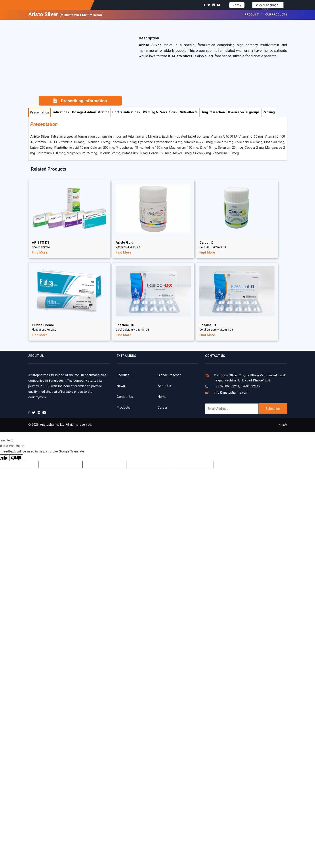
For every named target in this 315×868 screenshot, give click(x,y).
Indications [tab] (61, 112)
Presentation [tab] (39, 112)
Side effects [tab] (189, 112)
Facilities (123, 375)
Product (252, 14)
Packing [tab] (269, 112)
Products (123, 408)
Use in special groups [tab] (244, 112)
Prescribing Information (80, 101)
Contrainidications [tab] (126, 112)
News (121, 386)
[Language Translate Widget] (268, 5)
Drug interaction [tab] (213, 112)
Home (162, 397)
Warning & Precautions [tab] (160, 112)
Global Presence (169, 375)
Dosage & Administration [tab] (91, 112)
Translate (273, 9)
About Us (164, 386)
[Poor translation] (16, 458)
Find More (40, 252)
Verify (237, 5)
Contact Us (125, 397)
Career (162, 408)
